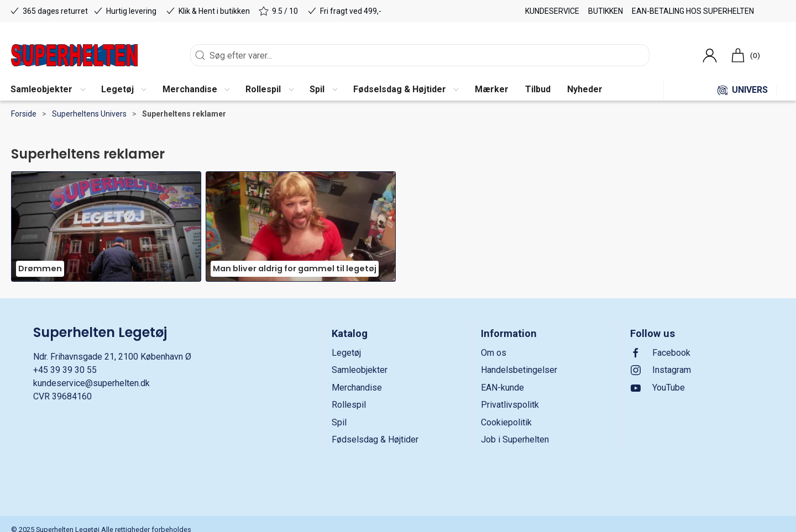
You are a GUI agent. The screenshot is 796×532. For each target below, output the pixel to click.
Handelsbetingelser (519, 370)
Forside (24, 114)
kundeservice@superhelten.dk (91, 383)
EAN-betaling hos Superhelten (693, 11)
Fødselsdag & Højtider (375, 439)
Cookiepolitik (506, 422)
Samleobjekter (360, 370)
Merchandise (357, 388)
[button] (48, 90)
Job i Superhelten (515, 439)
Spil (339, 422)
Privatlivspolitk (510, 405)
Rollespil (349, 405)
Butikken (606, 11)
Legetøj (346, 353)
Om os (494, 353)
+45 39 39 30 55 (65, 370)
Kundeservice (552, 11)
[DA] (74, 55)
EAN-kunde (502, 388)
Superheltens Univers (89, 114)
